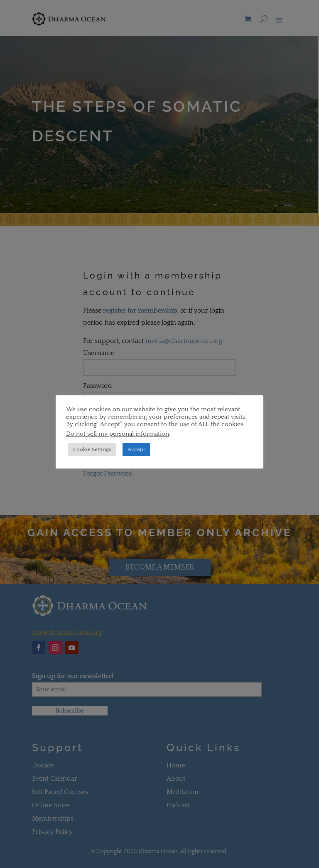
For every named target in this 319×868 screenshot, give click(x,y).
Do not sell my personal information (118, 434)
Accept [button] (136, 449)
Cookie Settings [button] (92, 449)
